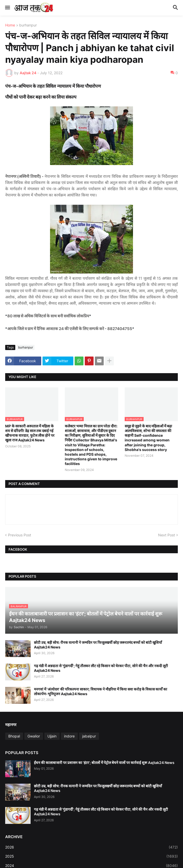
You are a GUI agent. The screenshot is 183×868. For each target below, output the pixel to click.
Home (10, 25)
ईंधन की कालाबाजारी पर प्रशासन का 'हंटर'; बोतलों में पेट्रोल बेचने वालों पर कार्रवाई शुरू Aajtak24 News (104, 763)
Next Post (167, 535)
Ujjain (52, 736)
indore (69, 736)
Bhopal (14, 736)
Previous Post (20, 535)
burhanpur (28, 25)
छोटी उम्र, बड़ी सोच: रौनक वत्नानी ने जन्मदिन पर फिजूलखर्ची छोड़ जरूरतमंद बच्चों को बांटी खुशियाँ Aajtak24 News (98, 645)
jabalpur (89, 736)
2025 (92, 856)
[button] (7, 8)
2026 (92, 847)
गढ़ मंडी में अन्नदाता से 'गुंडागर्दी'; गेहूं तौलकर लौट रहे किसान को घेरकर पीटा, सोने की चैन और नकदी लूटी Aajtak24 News (101, 668)
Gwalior (34, 736)
